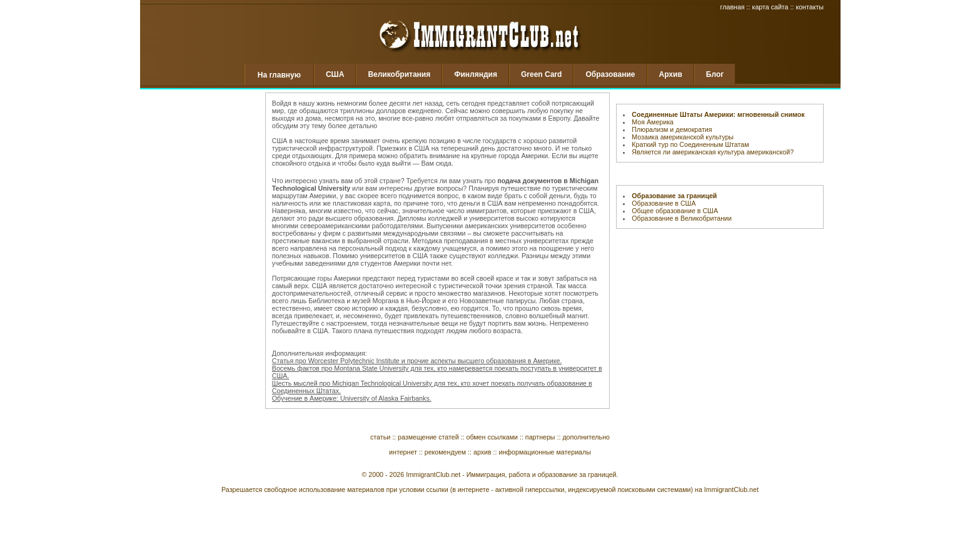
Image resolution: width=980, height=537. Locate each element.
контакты (810, 7)
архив (482, 452)
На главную (279, 75)
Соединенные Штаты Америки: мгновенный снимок (718, 114)
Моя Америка (653, 122)
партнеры (540, 437)
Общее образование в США (675, 211)
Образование (610, 74)
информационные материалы (545, 452)
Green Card (541, 74)
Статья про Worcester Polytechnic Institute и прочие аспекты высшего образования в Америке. (417, 361)
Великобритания (399, 74)
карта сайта (770, 7)
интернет (403, 452)
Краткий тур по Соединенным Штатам (690, 144)
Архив (671, 74)
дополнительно (586, 437)
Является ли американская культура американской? (713, 152)
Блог (715, 74)
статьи (380, 437)
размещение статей (428, 437)
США (335, 74)
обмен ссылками (492, 437)
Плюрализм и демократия (672, 129)
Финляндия (476, 74)
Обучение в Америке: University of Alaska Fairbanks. (352, 398)
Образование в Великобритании (682, 218)
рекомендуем (445, 452)
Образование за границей (674, 196)
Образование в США (664, 203)
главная (733, 7)
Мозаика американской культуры (683, 137)
